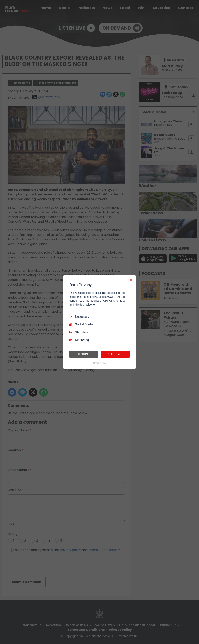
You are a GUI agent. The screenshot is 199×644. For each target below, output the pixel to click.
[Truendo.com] (99, 363)
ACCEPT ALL (115, 354)
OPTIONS (84, 354)
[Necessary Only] (131, 280)
